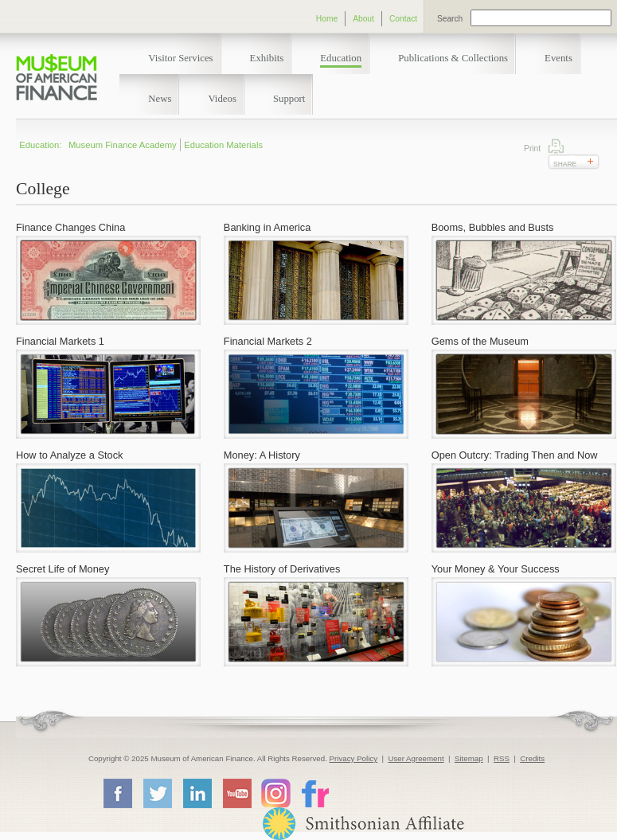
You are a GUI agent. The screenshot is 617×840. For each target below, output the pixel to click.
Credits (532, 758)
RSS (502, 758)
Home (327, 19)
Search (450, 19)
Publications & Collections (453, 58)
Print (556, 146)
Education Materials (223, 145)
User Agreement (416, 758)
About (363, 19)
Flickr (314, 793)
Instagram (276, 793)
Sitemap (469, 758)
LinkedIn (197, 793)
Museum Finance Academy (123, 145)
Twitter (157, 793)
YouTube (236, 793)
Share (565, 164)
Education (341, 58)
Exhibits (267, 58)
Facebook (117, 793)
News (160, 99)
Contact (403, 19)
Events (558, 58)
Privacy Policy (354, 758)
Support (289, 99)
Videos (222, 99)
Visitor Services (180, 58)
